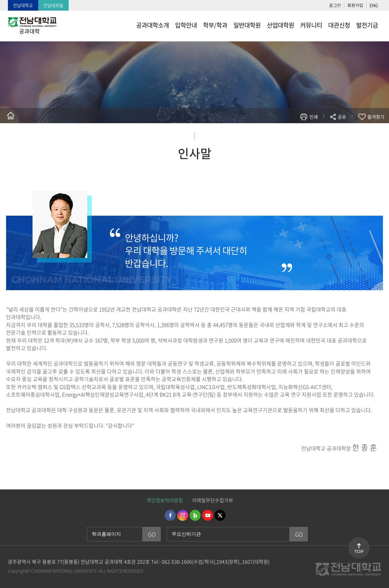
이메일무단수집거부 (213, 500)
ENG (374, 5)
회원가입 (355, 5)
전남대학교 (23, 5)
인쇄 (314, 117)
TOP (359, 551)
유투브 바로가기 (208, 515)
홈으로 (11, 116)
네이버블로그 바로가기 (195, 515)
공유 (342, 117)
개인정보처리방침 (165, 500)
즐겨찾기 (376, 117)
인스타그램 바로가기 (183, 515)
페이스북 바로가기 (170, 515)
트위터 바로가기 (220, 515)
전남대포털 (53, 5)
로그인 (335, 5)
